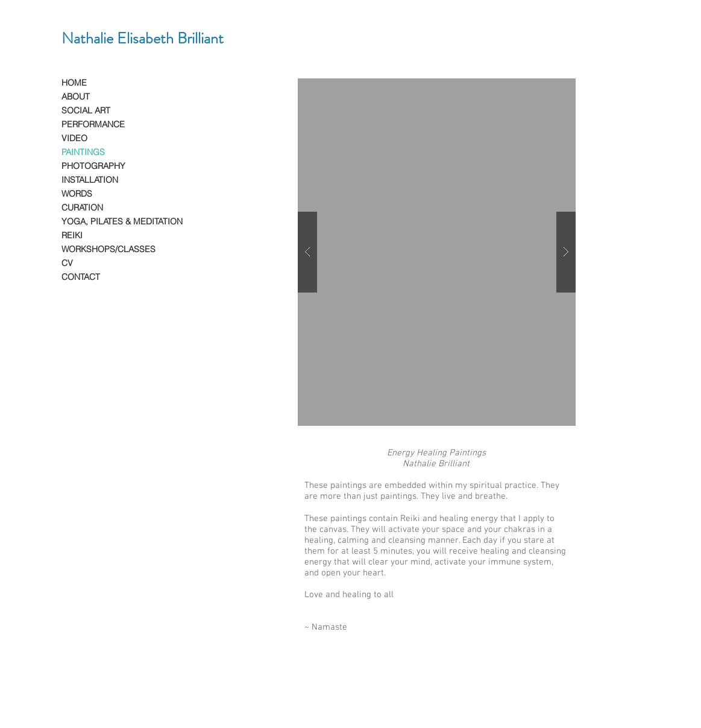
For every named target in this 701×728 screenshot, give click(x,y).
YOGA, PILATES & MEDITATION (122, 221)
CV (67, 263)
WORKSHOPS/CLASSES (108, 249)
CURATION (82, 207)
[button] (437, 252)
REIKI (72, 235)
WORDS (77, 194)
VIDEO (74, 138)
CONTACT (81, 277)
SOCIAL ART (86, 110)
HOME (74, 83)
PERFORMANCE (93, 124)
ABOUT (76, 97)
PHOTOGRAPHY (93, 166)
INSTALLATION (90, 180)
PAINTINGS (83, 152)
